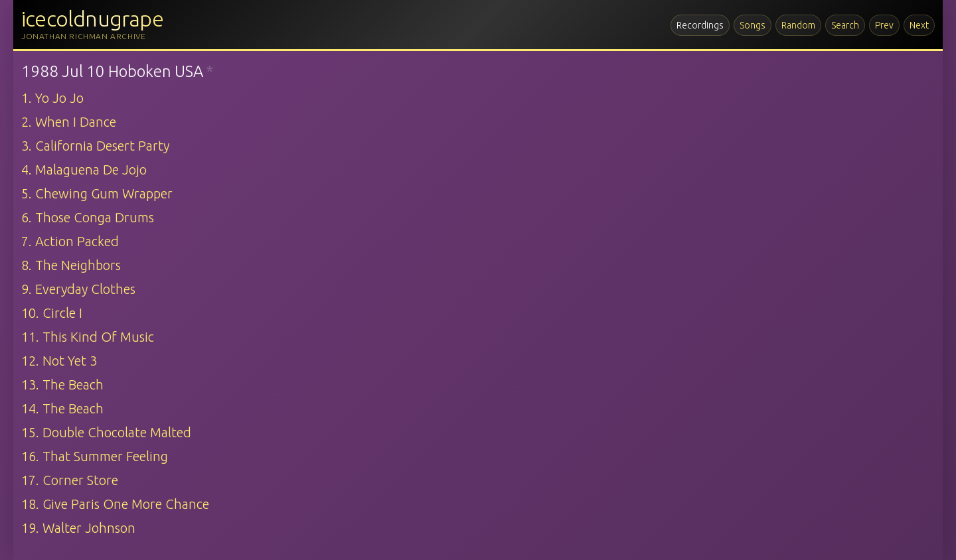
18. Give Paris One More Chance (115, 504)
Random (798, 25)
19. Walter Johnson (78, 528)
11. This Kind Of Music (88, 337)
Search (845, 25)
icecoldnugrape (92, 19)
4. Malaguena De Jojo (84, 170)
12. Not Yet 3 (59, 361)
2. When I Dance (69, 122)
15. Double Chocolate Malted (106, 432)
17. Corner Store (70, 480)
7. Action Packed (70, 241)
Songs (753, 25)
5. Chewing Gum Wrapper (97, 193)
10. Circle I (52, 313)
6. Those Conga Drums (88, 217)
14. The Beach (62, 408)
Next (919, 25)
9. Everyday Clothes (78, 289)
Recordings (700, 25)
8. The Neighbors (71, 265)
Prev (884, 25)
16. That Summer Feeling (95, 456)
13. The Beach (62, 385)
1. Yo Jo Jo (52, 98)
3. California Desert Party (95, 146)
